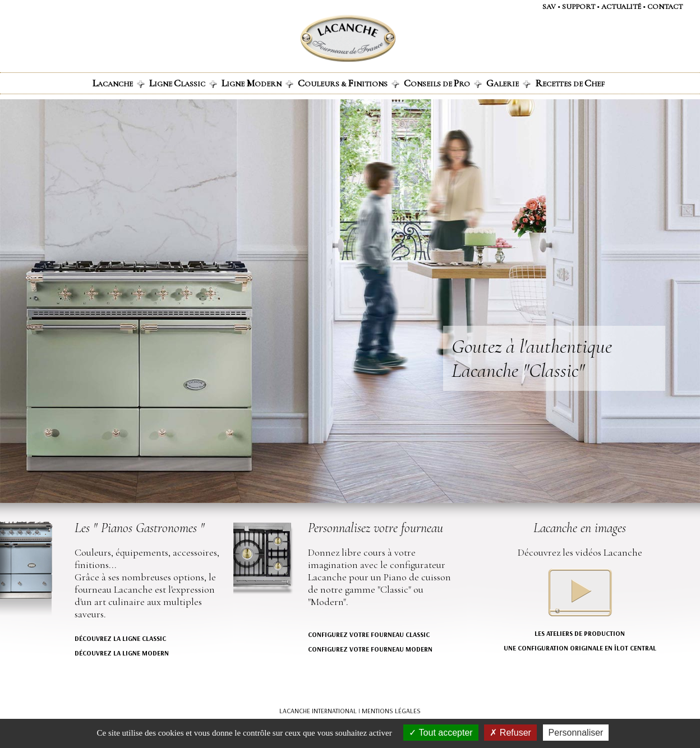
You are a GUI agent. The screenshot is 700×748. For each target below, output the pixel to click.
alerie (508, 83)
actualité (621, 7)
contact (665, 7)
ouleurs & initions (349, 83)
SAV (549, 7)
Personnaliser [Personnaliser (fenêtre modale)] (576, 733)
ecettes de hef (570, 83)
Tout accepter (441, 733)
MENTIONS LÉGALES (391, 711)
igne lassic (183, 83)
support (579, 7)
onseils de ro (443, 83)
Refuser (510, 733)
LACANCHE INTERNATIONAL (318, 711)
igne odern (257, 83)
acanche (119, 83)
